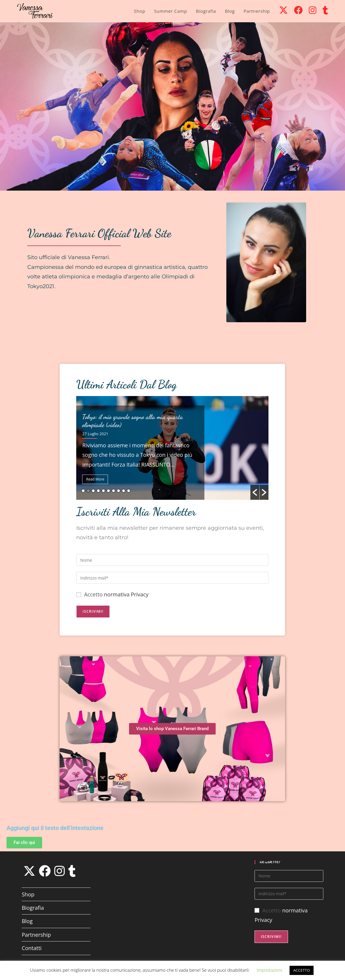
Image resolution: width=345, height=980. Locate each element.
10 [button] (129, 491)
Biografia (33, 908)
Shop (28, 894)
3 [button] (93, 491)
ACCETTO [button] (301, 970)
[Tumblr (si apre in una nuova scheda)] (325, 10)
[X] (29, 871)
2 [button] (88, 491)
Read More (95, 479)
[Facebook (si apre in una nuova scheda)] (298, 10)
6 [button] (108, 491)
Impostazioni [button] (269, 970)
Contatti (32, 948)
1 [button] (83, 491)
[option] (172, 448)
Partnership (36, 935)
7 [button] (113, 491)
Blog (27, 921)
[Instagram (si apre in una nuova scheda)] (313, 10)
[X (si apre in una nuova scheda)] (283, 10)
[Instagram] (59, 871)
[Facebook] (45, 871)
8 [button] (119, 491)
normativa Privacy (126, 594)
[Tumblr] (72, 871)
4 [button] (98, 491)
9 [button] (124, 491)
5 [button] (103, 491)
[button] (255, 492)
